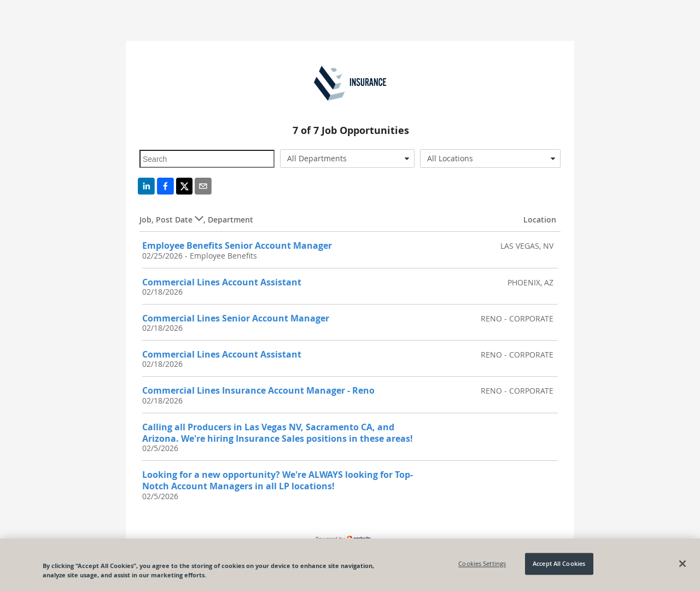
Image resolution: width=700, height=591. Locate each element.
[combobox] (348, 159)
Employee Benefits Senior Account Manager (237, 245)
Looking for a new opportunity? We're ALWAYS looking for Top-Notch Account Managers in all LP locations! (278, 480)
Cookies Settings (482, 564)
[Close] (682, 564)
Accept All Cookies (559, 564)
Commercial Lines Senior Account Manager (236, 318)
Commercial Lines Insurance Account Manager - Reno (258, 390)
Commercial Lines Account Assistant (222, 282)
